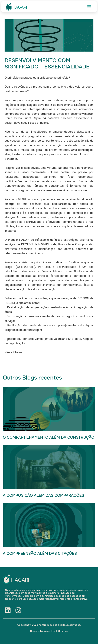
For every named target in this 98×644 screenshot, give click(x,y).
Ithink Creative (59, 631)
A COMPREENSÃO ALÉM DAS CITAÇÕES (40, 554)
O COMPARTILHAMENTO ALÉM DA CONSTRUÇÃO (49, 437)
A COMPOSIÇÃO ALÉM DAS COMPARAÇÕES (43, 495)
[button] (89, 7)
